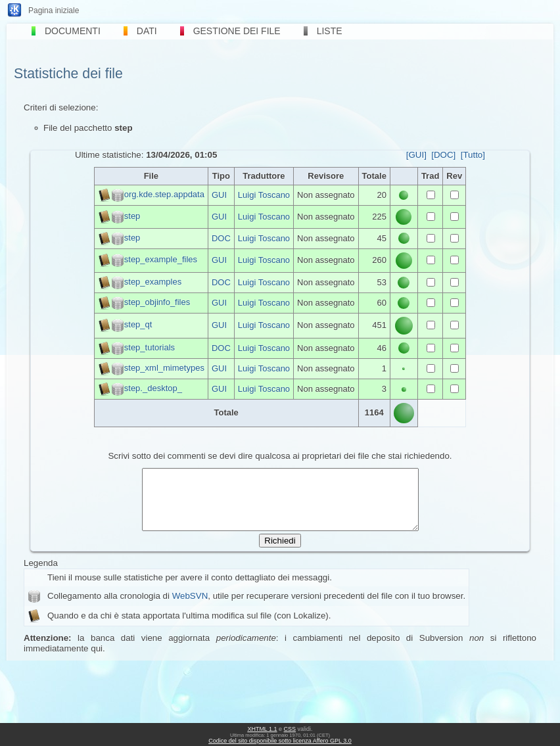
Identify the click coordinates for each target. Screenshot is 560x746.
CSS (290, 729)
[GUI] (416, 155)
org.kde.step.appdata (164, 194)
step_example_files (161, 260)
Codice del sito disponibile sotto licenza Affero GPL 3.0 (280, 741)
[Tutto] (473, 155)
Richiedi (280, 552)
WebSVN (190, 608)
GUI (219, 195)
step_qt (138, 325)
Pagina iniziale (54, 11)
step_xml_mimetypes (164, 368)
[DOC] (443, 155)
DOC (221, 238)
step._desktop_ (153, 388)
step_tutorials (150, 347)
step (132, 216)
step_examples (153, 282)
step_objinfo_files (157, 302)
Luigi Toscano (264, 195)
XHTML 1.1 (262, 729)
